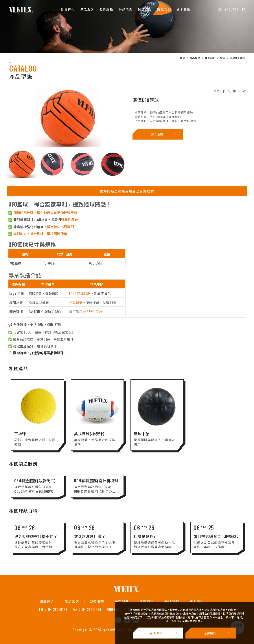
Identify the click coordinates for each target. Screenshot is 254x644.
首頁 (182, 58)
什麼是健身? (145, 539)
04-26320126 (58, 610)
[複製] (244, 91)
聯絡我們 (164, 9)
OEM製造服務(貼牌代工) (35, 484)
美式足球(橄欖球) (90, 437)
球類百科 (145, 9)
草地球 (20, 437)
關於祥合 (68, 9)
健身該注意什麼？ (90, 539)
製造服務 (106, 9)
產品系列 (87, 9)
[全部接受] (211, 633)
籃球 (223, 58)
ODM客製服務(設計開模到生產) (101, 484)
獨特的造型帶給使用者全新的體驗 (127, 191)
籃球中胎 (142, 437)
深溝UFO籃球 (238, 58)
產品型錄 (195, 58)
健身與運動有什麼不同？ (36, 539)
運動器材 (210, 58)
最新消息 (126, 9)
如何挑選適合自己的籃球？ (218, 539)
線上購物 (183, 9)
